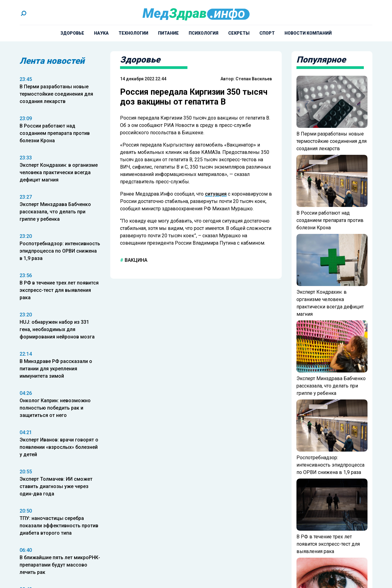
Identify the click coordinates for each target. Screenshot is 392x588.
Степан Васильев (254, 79)
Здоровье (72, 33)
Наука (101, 33)
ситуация (216, 194)
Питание (168, 33)
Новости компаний (308, 33)
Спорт (267, 33)
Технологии (133, 33)
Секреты (239, 33)
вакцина (135, 260)
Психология (204, 33)
